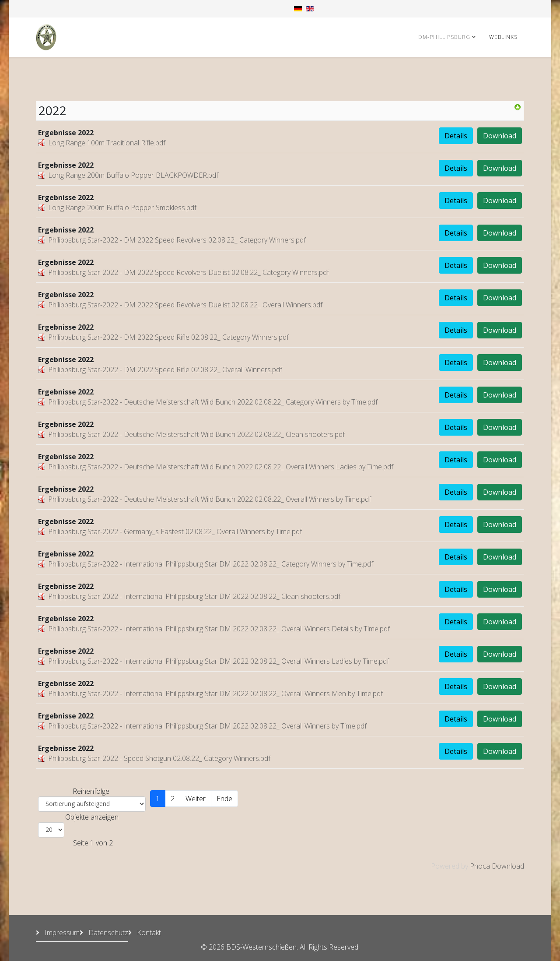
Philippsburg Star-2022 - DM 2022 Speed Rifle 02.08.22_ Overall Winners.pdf (165, 370)
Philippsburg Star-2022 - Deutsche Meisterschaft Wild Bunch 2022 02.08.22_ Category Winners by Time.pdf (213, 402)
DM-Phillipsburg (444, 37)
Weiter (196, 799)
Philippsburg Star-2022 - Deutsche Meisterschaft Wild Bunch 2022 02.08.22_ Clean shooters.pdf (196, 434)
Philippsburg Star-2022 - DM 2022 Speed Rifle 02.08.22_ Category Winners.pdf (168, 337)
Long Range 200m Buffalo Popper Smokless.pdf (122, 208)
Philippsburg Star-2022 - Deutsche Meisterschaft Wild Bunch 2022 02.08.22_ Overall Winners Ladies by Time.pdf (221, 467)
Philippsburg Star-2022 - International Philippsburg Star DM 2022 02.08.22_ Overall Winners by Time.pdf (207, 726)
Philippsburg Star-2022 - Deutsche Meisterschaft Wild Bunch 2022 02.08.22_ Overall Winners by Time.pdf (210, 499)
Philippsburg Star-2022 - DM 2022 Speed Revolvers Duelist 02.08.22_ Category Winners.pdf (189, 272)
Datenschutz (107, 933)
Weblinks (503, 37)
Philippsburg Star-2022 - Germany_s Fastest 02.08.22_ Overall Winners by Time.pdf (175, 532)
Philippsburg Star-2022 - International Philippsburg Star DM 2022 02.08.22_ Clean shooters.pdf (194, 596)
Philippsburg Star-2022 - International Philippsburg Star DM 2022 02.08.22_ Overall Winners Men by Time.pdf (215, 693)
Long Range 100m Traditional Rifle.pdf (107, 143)
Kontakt (148, 933)
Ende (224, 799)
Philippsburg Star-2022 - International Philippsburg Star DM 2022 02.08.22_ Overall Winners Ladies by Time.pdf (219, 661)
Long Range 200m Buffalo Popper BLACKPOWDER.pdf (133, 175)
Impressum (61, 933)
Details (456, 136)
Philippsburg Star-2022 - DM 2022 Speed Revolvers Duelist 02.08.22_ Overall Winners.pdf (185, 305)
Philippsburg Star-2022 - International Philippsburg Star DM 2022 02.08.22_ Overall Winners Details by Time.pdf (219, 629)
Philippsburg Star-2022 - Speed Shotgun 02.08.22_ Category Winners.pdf (159, 758)
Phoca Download (497, 866)
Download (500, 136)
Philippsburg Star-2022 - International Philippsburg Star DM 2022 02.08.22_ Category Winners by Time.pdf (211, 564)
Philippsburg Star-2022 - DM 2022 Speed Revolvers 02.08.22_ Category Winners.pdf (177, 240)
